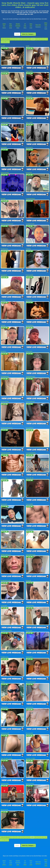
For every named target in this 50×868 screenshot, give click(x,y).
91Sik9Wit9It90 (5, 374)
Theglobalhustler (30, 374)
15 (46, 39)
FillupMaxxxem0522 (6, 627)
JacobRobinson (30, 526)
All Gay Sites (25, 26)
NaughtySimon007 (6, 577)
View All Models (6, 39)
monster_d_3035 (30, 754)
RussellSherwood (31, 678)
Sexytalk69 (4, 147)
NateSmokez (29, 653)
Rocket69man (30, 425)
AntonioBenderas (31, 551)
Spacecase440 (5, 172)
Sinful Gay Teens (4, 26)
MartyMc (3, 198)
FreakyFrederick (5, 122)
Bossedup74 (29, 147)
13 (40, 39)
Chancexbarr (4, 703)
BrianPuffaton (30, 324)
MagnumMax (29, 71)
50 (5, 42)
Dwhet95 (3, 526)
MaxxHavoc (29, 96)
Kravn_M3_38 (30, 475)
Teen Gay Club (31, 26)
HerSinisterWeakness (7, 425)
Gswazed (28, 577)
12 (36, 39)
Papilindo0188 (5, 779)
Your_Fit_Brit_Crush (6, 754)
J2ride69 (3, 299)
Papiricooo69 (29, 274)
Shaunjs (3, 324)
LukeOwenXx (29, 703)
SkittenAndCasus (6, 96)
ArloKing (28, 248)
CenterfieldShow (30, 198)
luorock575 (4, 274)
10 (30, 39)
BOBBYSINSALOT (6, 551)
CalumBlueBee (30, 602)
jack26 (28, 46)
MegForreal (29, 627)
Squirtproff (4, 475)
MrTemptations (5, 71)
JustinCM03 (4, 602)
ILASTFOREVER (30, 399)
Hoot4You (3, 349)
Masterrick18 (4, 805)
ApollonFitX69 (5, 399)
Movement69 (29, 729)
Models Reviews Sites (18, 26)
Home (17, 34)
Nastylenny (29, 172)
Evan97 (3, 46)
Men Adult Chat (11, 26)
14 (43, 39)
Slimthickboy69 (5, 729)
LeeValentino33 (30, 223)
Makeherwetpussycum (7, 223)
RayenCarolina (30, 779)
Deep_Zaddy (29, 122)
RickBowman (4, 248)
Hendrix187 (4, 501)
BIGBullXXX (29, 299)
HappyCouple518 (5, 450)
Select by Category (28, 34)
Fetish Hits (24, 865)
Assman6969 (29, 501)
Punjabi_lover (5, 653)
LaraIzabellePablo (31, 450)
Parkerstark (29, 349)
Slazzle (3, 678)
